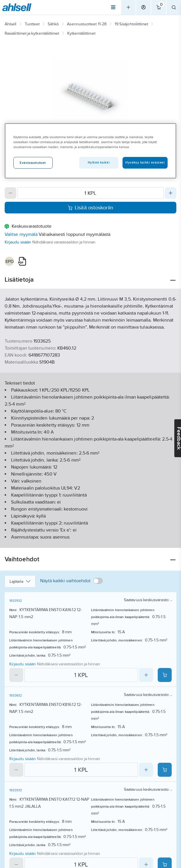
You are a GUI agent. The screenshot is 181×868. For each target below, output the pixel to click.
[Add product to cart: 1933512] (165, 675)
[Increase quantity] (171, 193)
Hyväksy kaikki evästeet (145, 162)
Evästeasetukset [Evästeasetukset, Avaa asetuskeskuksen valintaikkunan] (33, 163)
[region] (91, 151)
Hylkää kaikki (99, 162)
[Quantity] (90, 193)
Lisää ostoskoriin (91, 208)
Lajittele (20, 581)
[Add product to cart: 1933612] (165, 770)
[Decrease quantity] (10, 193)
